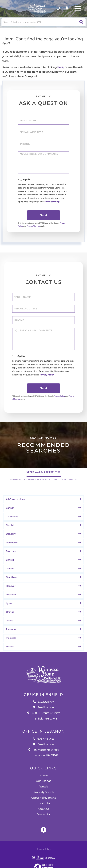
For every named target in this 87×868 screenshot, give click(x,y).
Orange (10, 616)
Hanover (11, 590)
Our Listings (69, 484)
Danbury (11, 538)
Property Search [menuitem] (43, 798)
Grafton (10, 573)
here (60, 69)
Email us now (43, 713)
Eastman (11, 556)
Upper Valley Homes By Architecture (34, 484)
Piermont (11, 634)
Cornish (10, 530)
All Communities (15, 504)
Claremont (12, 521)
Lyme (9, 608)
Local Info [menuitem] (43, 809)
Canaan (10, 512)
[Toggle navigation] (77, 9)
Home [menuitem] (43, 781)
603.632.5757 (44, 708)
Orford (10, 625)
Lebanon (11, 599)
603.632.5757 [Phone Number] (57, 9)
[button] (81, 23)
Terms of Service (34, 229)
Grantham (12, 582)
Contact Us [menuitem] (44, 820)
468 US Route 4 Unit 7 (44, 722)
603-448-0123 (44, 744)
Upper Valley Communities (43, 477)
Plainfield (11, 643)
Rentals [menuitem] (43, 792)
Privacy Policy (53, 204)
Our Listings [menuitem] (43, 787)
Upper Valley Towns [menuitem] (43, 803)
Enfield (10, 564)
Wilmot (10, 651)
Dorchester (12, 547)
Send (43, 218)
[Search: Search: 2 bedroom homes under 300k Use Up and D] (43, 23)
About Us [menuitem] (43, 814)
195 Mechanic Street (43, 758)
